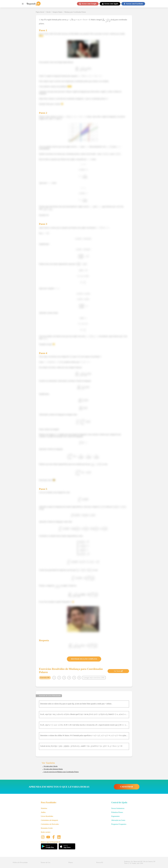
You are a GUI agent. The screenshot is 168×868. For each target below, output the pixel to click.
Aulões (43, 812)
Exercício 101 (45, 678)
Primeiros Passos (117, 812)
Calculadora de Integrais (49, 820)
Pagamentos (115, 816)
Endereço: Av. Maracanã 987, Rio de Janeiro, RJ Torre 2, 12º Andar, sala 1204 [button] (140, 862)
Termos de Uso (45, 862)
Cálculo (48, 12)
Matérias (44, 808)
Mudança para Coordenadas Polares (75, 12)
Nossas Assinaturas (118, 808)
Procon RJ (100, 862)
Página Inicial (40, 12)
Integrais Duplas (58, 12)
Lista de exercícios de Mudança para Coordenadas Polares (61, 772)
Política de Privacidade (20, 862)
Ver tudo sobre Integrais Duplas (53, 769)
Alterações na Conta (118, 820)
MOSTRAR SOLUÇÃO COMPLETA (84, 659)
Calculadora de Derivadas (50, 824)
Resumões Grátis (47, 828)
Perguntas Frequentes (119, 824)
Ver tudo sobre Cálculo (51, 766)
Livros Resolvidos (47, 816)
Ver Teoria (118, 671)
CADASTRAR (127, 787)
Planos (71, 862)
